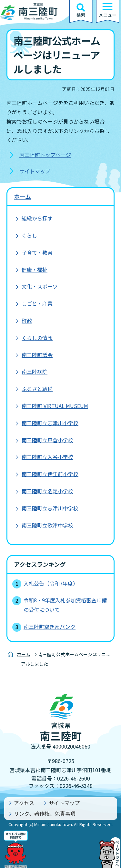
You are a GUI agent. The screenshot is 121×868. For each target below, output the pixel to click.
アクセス (24, 803)
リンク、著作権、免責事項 (45, 813)
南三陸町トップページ (45, 155)
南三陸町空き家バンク (50, 627)
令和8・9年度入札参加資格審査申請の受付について (65, 605)
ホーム (22, 197)
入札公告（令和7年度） (51, 583)
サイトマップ (35, 171)
